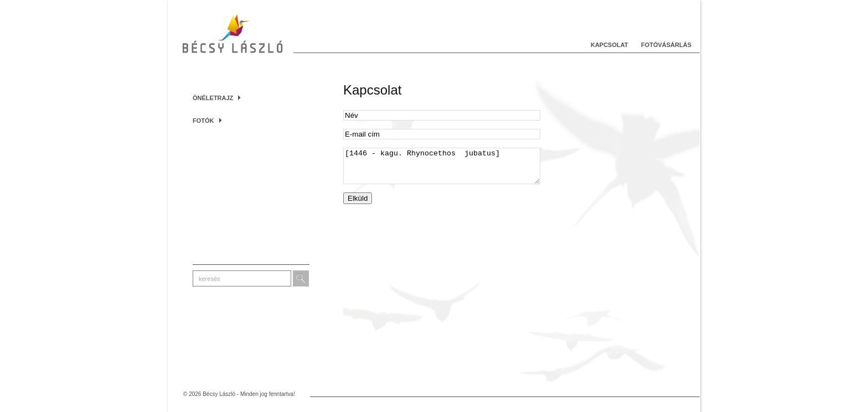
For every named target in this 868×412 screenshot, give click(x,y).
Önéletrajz (217, 98)
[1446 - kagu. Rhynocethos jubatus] (442, 169)
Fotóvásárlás (666, 45)
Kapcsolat (609, 45)
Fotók (207, 121)
